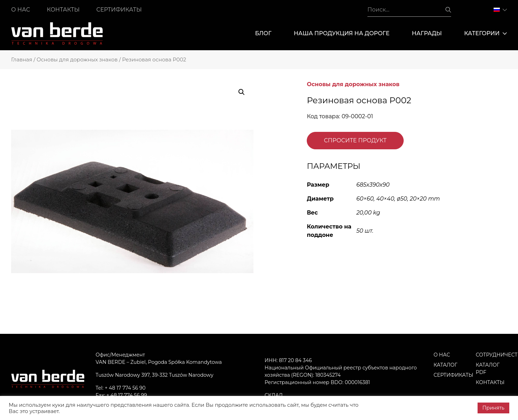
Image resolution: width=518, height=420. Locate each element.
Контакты (63, 10)
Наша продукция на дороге (342, 33)
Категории (485, 33)
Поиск (448, 10)
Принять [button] (493, 408)
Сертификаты (119, 10)
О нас (21, 10)
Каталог (445, 365)
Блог (263, 33)
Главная (22, 60)
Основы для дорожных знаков (77, 60)
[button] (242, 92)
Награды (427, 33)
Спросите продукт (355, 140)
